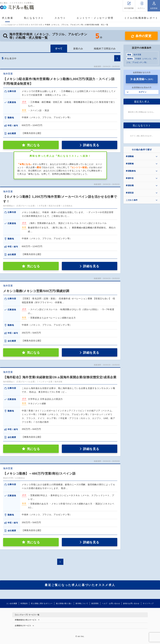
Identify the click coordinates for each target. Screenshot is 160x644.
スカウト (60, 18)
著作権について (82, 603)
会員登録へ (143, 79)
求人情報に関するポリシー (42, 603)
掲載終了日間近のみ (105, 49)
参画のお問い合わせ (131, 603)
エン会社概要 (12, 603)
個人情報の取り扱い (64, 603)
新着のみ (78, 49)
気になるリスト (34, 18)
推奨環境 (95, 603)
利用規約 (24, 603)
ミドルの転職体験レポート (141, 18)
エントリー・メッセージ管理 (95, 18)
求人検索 (8, 18)
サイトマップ (148, 603)
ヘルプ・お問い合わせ (111, 603)
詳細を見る (91, 145)
